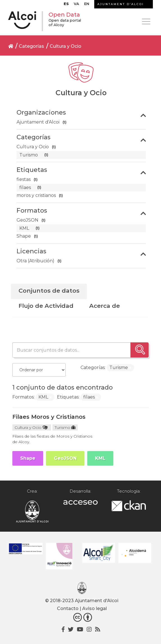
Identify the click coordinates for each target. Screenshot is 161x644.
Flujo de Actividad (46, 306)
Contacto (68, 608)
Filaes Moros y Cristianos (49, 417)
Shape (28, 458)
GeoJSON (65, 458)
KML (100, 458)
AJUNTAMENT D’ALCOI (121, 4)
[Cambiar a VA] (76, 5)
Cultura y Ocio (65, 46)
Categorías (31, 46)
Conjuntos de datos (49, 291)
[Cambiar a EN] (87, 5)
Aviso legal (95, 608)
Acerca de (104, 306)
